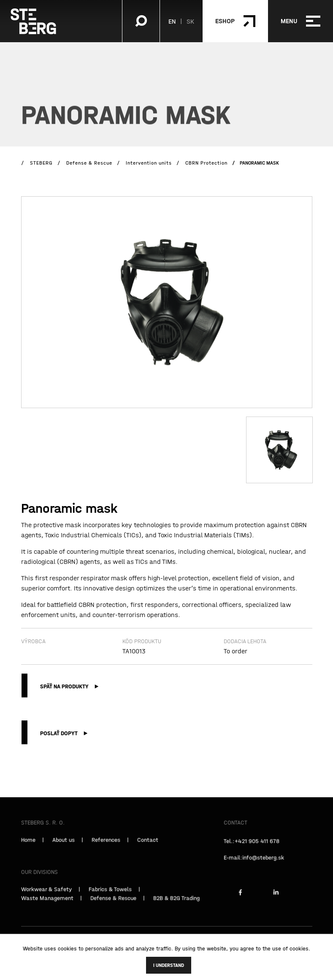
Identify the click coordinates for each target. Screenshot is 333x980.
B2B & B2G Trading (176, 903)
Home (28, 845)
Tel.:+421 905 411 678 (252, 846)
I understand (169, 965)
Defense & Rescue (113, 903)
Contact (148, 845)
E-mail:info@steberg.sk (254, 863)
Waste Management (47, 903)
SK (190, 21)
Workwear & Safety (46, 894)
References (106, 845)
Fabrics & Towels (110, 894)
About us (64, 845)
